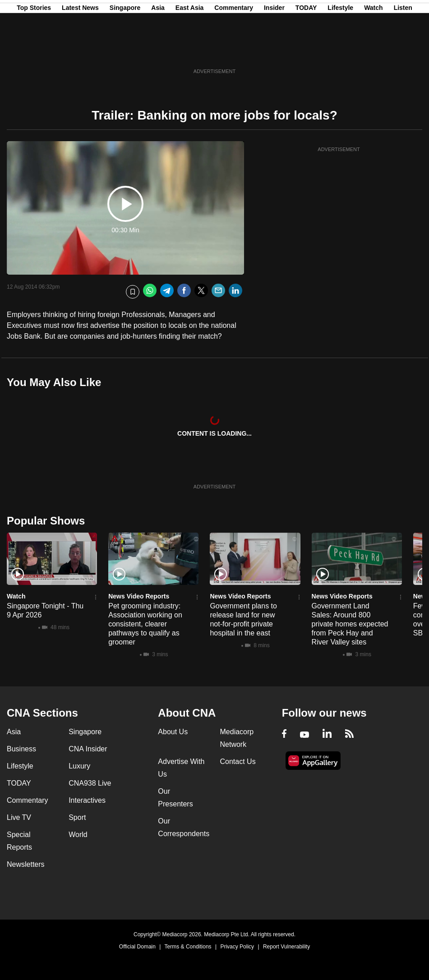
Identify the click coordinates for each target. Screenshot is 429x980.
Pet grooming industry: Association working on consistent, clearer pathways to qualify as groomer (145, 624)
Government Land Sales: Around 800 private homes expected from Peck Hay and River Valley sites (350, 624)
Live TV (19, 817)
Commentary (234, 51)
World (78, 835)
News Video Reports (139, 596)
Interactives (87, 800)
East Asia (190, 51)
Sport (77, 817)
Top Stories (34, 51)
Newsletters (26, 864)
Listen (403, 51)
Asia (158, 51)
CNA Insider (88, 749)
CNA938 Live (90, 783)
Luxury (79, 766)
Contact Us (238, 761)
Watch (373, 51)
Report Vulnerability (286, 947)
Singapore (125, 51)
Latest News (80, 51)
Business (21, 749)
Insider (274, 51)
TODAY (306, 51)
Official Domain (137, 947)
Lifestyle (340, 51)
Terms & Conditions (188, 947)
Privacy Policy (237, 947)
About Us (173, 732)
